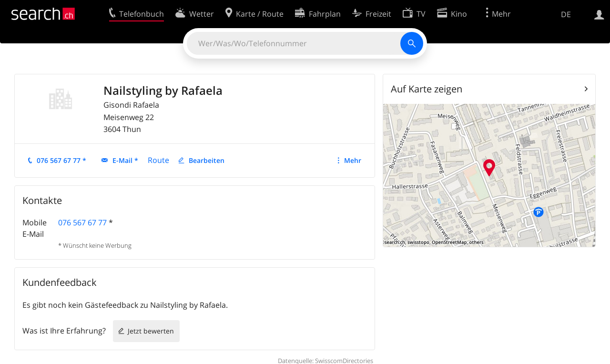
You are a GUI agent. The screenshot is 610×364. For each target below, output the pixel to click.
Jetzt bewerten (151, 331)
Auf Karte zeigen (427, 89)
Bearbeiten (207, 160)
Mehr (353, 160)
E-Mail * (125, 160)
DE (566, 14)
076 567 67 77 (82, 222)
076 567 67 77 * (61, 160)
